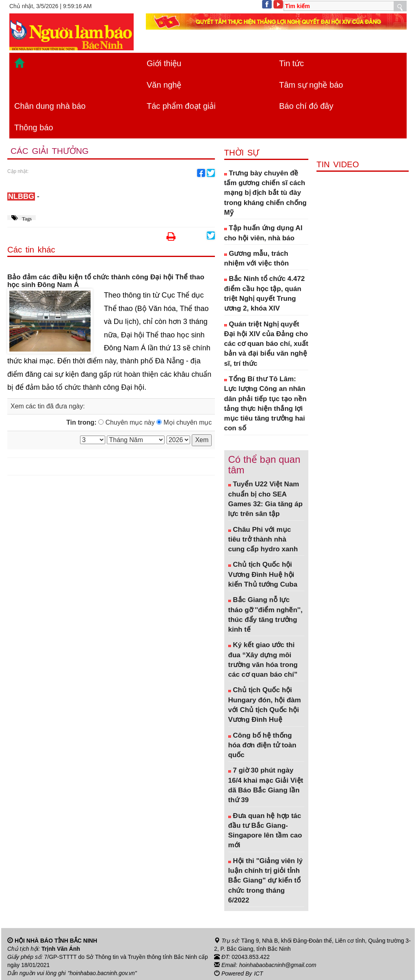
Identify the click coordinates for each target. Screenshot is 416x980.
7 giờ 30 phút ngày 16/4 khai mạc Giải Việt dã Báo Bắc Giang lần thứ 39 (266, 785)
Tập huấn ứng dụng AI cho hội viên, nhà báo (263, 233)
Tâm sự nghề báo (311, 85)
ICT (259, 973)
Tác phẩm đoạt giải (181, 106)
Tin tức (291, 63)
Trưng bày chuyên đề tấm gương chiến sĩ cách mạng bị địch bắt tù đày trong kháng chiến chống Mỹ (265, 193)
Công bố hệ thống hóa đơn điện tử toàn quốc (262, 745)
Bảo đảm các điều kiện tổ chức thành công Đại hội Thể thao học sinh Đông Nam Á (106, 281)
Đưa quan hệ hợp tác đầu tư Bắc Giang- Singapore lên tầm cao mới (265, 831)
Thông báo (34, 127)
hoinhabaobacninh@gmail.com (278, 965)
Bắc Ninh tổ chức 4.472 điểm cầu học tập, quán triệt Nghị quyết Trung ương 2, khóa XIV (265, 294)
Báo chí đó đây (306, 106)
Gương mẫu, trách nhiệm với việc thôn (257, 258)
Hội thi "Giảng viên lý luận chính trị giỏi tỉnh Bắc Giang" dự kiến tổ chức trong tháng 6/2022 (265, 881)
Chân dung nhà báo (50, 106)
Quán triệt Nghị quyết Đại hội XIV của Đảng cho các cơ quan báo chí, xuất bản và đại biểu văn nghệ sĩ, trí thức (266, 344)
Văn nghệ (164, 85)
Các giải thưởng (50, 151)
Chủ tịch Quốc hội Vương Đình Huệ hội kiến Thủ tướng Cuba (263, 574)
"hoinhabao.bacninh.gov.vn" (103, 973)
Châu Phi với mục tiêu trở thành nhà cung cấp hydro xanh (263, 540)
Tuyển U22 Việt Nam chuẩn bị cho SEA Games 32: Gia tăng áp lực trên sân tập (265, 499)
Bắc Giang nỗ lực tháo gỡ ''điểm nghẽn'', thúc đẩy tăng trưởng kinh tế (265, 615)
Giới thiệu (164, 63)
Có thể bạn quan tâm (264, 465)
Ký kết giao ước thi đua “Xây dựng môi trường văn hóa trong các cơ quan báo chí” (263, 660)
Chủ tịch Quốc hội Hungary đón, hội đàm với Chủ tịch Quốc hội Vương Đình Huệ (265, 705)
